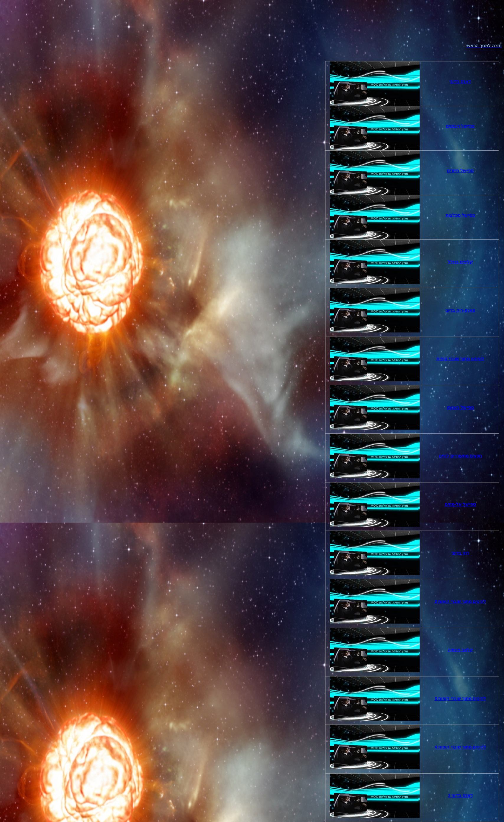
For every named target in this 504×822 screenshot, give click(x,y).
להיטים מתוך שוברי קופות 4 (460, 747)
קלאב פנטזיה (460, 650)
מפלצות (460, 215)
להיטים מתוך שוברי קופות (460, 359)
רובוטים (460, 126)
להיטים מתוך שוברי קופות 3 (460, 699)
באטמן (460, 407)
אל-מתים (460, 504)
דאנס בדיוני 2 (460, 795)
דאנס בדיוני (460, 81)
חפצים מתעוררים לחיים (460, 456)
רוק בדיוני (460, 553)
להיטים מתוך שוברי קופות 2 (460, 601)
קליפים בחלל (460, 262)
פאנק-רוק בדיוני (460, 310)
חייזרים (460, 171)
